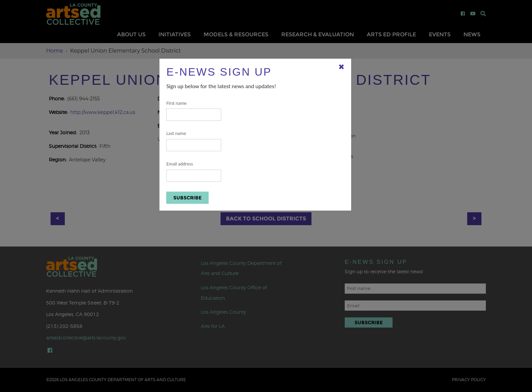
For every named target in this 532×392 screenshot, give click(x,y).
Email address (194, 171)
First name (194, 111)
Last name (194, 141)
